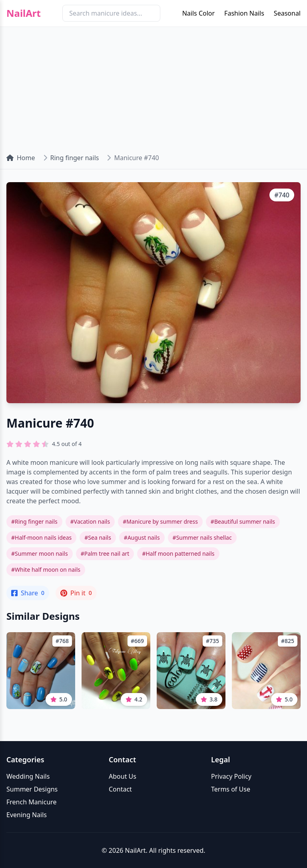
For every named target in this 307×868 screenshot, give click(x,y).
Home (21, 158)
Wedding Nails (28, 776)
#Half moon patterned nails (178, 554)
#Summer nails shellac (202, 537)
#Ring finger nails (34, 521)
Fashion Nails (244, 13)
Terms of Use (231, 789)
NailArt (24, 13)
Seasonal (287, 13)
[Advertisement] (153, 86)
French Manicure (32, 802)
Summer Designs (32, 789)
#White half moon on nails (46, 570)
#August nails (142, 537)
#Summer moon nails (40, 554)
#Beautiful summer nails (243, 521)
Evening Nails (27, 815)
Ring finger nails (75, 158)
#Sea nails (98, 537)
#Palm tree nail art (105, 554)
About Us (123, 776)
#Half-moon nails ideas (41, 537)
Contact (120, 789)
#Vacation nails (90, 521)
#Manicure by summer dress (160, 521)
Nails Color (198, 13)
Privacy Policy (231, 776)
